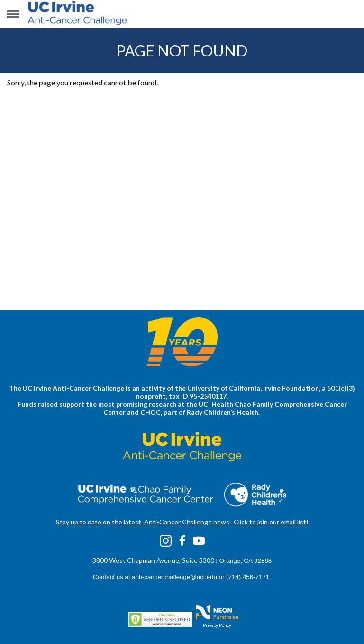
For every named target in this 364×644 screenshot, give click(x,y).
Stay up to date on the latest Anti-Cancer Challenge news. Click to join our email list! (182, 522)
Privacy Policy (217, 625)
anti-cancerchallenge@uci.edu (174, 577)
